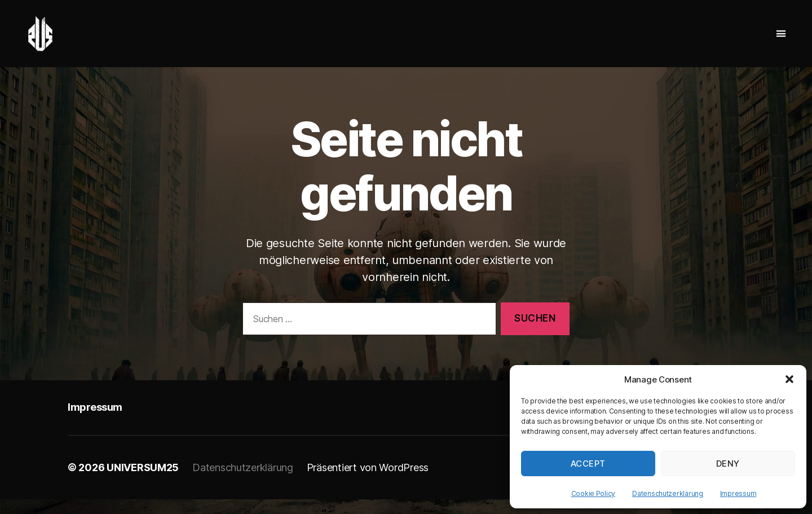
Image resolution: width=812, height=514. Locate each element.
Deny (728, 464)
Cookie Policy (593, 493)
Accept (588, 464)
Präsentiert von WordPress (368, 482)
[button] (789, 379)
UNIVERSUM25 (143, 482)
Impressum (738, 493)
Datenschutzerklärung (668, 493)
